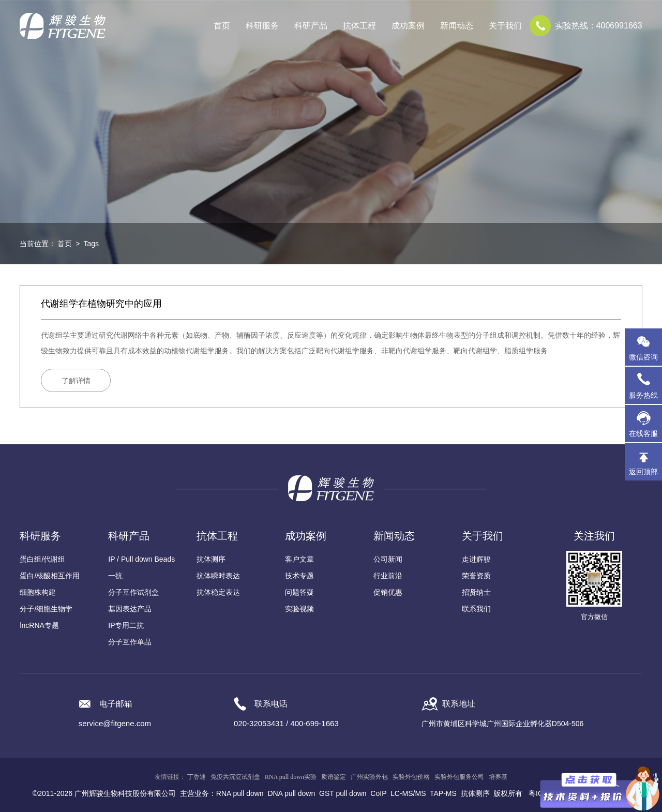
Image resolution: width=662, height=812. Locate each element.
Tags (91, 244)
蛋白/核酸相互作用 (50, 576)
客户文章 (299, 559)
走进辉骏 (476, 559)
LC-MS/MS (408, 793)
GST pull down (343, 793)
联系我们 (476, 609)
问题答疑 (299, 592)
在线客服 (643, 433)
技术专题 (299, 576)
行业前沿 (388, 576)
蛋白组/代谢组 (42, 559)
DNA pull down (291, 793)
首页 (222, 26)
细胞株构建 (38, 592)
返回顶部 (643, 472)
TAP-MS (443, 793)
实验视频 (299, 609)
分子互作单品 (130, 642)
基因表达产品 (130, 609)
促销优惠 (388, 592)
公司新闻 (388, 559)
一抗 (115, 576)
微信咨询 (643, 357)
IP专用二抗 (126, 625)
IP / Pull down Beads (141, 559)
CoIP (378, 793)
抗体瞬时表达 (218, 576)
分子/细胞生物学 (46, 609)
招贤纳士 (476, 592)
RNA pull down (240, 793)
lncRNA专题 (39, 625)
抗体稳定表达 (218, 592)
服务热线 (645, 385)
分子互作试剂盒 (133, 592)
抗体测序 (211, 559)
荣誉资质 (476, 576)
